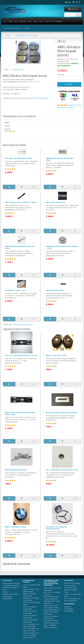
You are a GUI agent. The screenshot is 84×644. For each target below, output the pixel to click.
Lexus (16, 21)
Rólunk (5, 592)
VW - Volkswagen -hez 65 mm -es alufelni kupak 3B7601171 (31, 635)
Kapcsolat (68, 607)
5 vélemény (72, 105)
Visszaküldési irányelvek (11, 585)
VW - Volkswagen (57, 21)
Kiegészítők (27, 28)
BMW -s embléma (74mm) (16, 527)
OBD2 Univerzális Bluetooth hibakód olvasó (71, 590)
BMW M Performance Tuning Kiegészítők (51, 598)
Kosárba (69, 84)
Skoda (48, 21)
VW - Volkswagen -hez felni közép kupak (31, 625)
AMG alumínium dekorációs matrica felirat (20, 247)
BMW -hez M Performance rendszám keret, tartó (20, 413)
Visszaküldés (69, 609)
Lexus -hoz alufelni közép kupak (30, 608)
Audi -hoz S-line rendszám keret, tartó (21, 355)
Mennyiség (61, 74)
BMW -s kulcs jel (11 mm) (56, 355)
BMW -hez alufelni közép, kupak (30, 595)
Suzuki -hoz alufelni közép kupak (30, 617)
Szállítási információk (10, 594)
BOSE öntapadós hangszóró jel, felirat (62, 413)
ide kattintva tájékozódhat (39, 98)
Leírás (7, 70)
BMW (10, 21)
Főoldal (8, 35)
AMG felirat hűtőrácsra (56, 202)
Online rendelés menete (11, 583)
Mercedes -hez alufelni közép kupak (31, 599)
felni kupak (17, 325)
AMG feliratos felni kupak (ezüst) (26, 35)
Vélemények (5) (18, 70)
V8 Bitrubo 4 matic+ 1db (15, 290)
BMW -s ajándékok (50, 627)
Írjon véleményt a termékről (69, 106)
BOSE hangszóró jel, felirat (16, 470)
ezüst (31, 325)
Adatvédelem (7, 598)
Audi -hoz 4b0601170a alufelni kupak (31, 590)
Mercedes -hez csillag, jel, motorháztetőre (56, 528)
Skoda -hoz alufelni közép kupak (30, 612)
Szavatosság (7, 596)
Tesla (35, 21)
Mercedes (23, 21)
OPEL (30, 21)
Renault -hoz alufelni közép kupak (51, 613)
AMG (10, 325)
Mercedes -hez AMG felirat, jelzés (19, 158)
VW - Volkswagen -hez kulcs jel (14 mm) (62, 470)
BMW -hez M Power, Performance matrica (51, 606)
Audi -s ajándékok (50, 625)
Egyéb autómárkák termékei (12, 28)
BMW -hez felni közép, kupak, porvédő (72, 584)
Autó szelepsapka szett (52, 610)
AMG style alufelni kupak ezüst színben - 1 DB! (62, 247)
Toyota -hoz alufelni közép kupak (30, 621)
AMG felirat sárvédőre (55, 290)
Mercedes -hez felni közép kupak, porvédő (51, 622)
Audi (5, 21)
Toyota (41, 21)
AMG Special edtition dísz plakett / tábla (60, 159)
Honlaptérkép (69, 611)
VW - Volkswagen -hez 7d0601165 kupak (31, 630)
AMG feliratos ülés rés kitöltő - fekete (21, 202)
